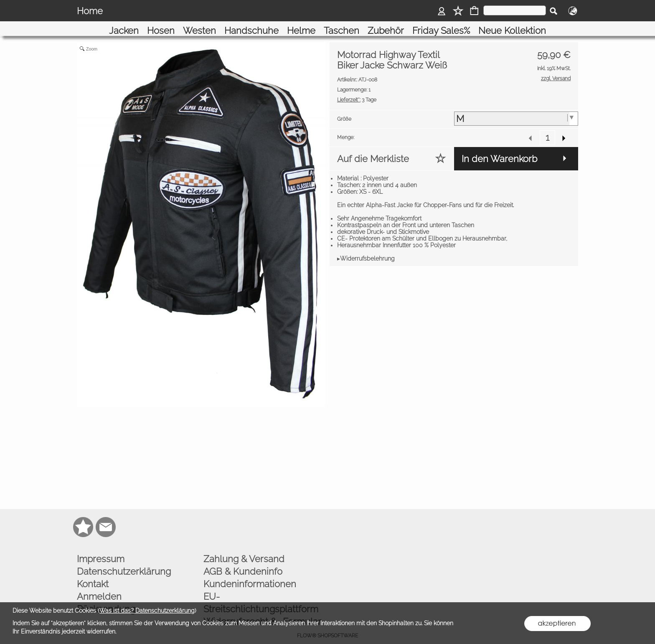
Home (90, 11)
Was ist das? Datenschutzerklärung (147, 611)
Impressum (101, 548)
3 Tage (357, 89)
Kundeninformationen (250, 573)
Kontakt (93, 573)
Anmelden (99, 586)
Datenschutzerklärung (124, 561)
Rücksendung (106, 598)
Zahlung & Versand (244, 548)
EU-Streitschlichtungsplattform (261, 592)
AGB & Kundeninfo (243, 561)
